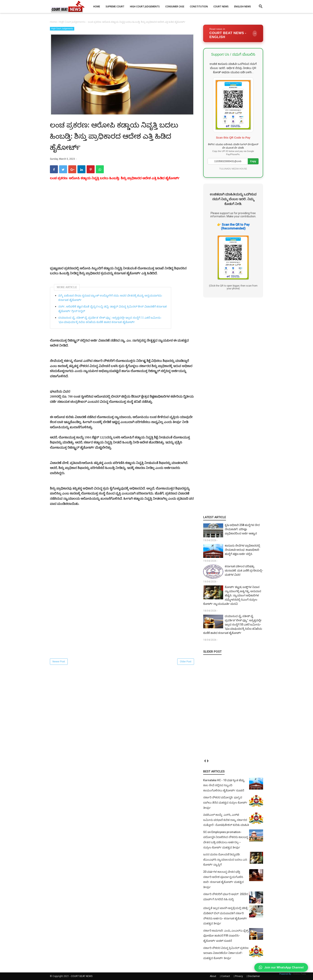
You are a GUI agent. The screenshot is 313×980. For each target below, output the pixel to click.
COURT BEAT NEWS (82, 976)
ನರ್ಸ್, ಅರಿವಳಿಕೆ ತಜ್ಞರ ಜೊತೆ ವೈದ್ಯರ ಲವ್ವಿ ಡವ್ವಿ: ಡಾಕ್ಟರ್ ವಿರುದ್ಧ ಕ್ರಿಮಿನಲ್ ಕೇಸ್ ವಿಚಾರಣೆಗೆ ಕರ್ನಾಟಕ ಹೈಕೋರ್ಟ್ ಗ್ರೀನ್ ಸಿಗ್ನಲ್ (112, 309)
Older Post (186, 662)
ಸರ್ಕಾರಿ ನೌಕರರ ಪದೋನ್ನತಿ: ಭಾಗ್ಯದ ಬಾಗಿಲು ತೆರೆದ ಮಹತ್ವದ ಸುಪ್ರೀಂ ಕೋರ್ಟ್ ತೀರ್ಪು (225, 802)
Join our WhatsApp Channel (281, 967)
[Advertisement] (122, 228)
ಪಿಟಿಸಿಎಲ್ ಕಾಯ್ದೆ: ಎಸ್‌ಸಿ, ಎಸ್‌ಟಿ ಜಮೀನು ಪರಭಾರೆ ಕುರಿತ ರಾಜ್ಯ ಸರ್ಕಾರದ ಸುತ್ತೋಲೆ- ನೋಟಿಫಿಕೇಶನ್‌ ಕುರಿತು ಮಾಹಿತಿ (226, 820)
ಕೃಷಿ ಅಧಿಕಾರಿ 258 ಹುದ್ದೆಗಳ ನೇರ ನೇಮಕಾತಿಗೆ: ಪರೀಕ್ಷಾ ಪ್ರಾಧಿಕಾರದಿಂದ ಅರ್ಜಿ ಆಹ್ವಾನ (242, 529)
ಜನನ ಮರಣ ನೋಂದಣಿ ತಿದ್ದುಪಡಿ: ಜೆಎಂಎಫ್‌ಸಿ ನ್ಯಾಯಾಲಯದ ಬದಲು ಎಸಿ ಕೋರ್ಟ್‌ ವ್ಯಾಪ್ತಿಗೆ (225, 859)
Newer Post (59, 662)
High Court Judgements (62, 29)
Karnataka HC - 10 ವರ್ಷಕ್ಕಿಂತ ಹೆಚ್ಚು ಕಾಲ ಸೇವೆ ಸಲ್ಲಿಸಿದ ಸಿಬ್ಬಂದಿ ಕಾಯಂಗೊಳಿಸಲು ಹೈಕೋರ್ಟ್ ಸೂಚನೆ (224, 785)
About (213, 976)
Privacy (239, 976)
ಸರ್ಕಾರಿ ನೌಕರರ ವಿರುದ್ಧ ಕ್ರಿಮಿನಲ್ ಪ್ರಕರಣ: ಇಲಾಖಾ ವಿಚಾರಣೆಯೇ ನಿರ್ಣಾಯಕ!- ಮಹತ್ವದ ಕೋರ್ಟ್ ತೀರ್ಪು (226, 953)
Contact (226, 976)
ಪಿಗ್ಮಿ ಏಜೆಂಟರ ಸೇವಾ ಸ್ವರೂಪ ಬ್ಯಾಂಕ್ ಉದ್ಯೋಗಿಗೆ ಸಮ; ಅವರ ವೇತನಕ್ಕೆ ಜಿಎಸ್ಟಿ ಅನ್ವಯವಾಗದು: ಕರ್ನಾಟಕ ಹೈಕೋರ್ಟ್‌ (110, 298)
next (208, 761)
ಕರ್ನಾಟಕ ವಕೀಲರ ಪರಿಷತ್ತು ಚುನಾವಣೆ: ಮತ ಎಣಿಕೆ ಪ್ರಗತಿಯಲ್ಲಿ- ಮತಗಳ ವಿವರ (244, 570)
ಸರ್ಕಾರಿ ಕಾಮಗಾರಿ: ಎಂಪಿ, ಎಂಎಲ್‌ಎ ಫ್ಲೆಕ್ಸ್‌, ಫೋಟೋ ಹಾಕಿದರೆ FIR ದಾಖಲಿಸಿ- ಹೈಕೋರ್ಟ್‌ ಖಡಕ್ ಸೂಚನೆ (226, 936)
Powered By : (293, 974)
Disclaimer (254, 976)
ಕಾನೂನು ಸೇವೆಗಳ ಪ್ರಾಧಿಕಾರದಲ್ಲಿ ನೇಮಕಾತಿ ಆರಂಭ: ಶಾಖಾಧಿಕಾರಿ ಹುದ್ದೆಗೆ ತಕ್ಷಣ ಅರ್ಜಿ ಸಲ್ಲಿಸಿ (242, 550)
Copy (253, 161)
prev (205, 761)
